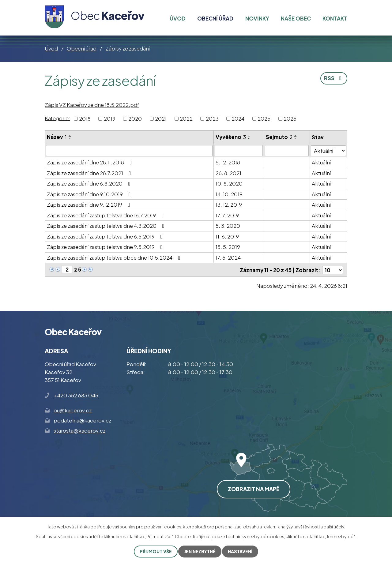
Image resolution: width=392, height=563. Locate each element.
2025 (264, 118)
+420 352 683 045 (76, 395)
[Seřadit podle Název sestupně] (70, 138)
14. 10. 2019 (229, 194)
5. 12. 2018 (228, 162)
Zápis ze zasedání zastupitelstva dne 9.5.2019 (106, 247)
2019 (110, 118)
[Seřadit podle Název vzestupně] (70, 136)
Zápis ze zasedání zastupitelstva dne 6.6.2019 (106, 236)
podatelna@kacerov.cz (83, 420)
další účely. (334, 527)
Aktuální (321, 162)
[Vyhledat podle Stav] (328, 150)
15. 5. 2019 (228, 247)
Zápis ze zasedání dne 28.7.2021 (90, 173)
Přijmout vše (156, 551)
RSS (334, 78)
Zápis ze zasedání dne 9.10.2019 (90, 194)
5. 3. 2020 (228, 226)
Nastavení (240, 551)
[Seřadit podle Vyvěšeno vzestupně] (249, 136)
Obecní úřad (82, 48)
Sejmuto (279, 137)
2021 (161, 118)
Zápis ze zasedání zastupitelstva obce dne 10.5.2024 (115, 257)
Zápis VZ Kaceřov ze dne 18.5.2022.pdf (92, 105)
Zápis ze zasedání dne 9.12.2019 (90, 205)
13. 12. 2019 (229, 205)
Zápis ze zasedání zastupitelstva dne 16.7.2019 (106, 215)
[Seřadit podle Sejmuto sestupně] (296, 138)
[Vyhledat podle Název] (129, 151)
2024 (238, 118)
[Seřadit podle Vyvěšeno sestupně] (249, 138)
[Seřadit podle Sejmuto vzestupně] (296, 136)
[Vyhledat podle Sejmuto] (287, 151)
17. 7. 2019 (227, 215)
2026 (290, 118)
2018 (85, 118)
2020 (135, 118)
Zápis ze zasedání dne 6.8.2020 (90, 183)
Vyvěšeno (231, 137)
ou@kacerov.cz (73, 410)
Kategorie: (57, 118)
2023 (212, 118)
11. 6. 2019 (227, 236)
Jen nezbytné (200, 551)
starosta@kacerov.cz (80, 430)
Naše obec (296, 18)
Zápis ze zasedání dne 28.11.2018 (90, 162)
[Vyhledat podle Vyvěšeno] (239, 151)
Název (57, 137)
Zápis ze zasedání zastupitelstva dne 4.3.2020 (107, 226)
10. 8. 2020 (229, 183)
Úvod (51, 48)
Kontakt (335, 18)
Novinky (257, 18)
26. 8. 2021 (228, 173)
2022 (186, 118)
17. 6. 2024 (228, 257)
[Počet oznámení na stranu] (333, 270)
